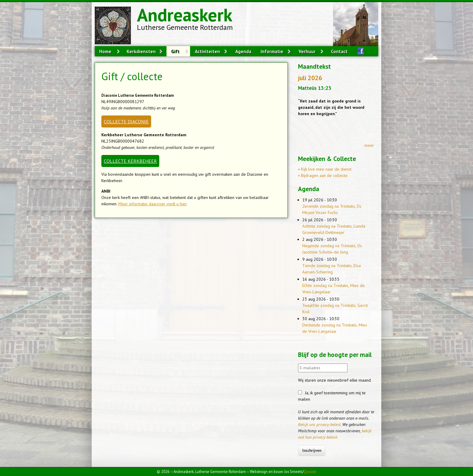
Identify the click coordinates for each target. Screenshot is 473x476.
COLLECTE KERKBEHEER (130, 161)
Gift (175, 51)
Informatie (272, 51)
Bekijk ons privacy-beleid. (320, 424)
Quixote (310, 471)
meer (369, 145)
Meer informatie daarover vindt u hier (152, 204)
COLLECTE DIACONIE (126, 121)
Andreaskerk (185, 15)
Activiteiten (207, 51)
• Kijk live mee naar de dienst (325, 169)
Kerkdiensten (141, 51)
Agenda (243, 51)
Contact (339, 51)
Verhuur (307, 51)
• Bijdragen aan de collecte (323, 175)
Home (105, 51)
